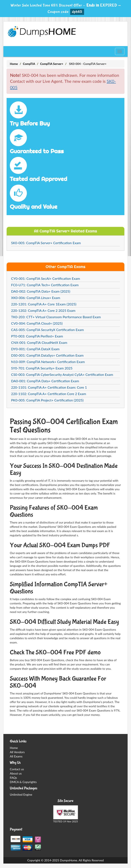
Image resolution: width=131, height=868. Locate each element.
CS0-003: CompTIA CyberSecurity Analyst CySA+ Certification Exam (62, 374)
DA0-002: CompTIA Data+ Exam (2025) (41, 291)
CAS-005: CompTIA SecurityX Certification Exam (47, 330)
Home (14, 64)
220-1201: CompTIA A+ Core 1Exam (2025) (44, 304)
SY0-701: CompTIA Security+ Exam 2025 (42, 368)
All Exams (16, 756)
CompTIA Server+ (52, 64)
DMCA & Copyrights (23, 782)
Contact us (17, 769)
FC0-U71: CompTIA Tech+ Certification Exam (45, 285)
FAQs (13, 778)
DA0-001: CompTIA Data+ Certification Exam (45, 381)
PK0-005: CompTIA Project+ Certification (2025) (47, 400)
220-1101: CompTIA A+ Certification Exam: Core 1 (49, 387)
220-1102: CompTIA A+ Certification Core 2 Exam (49, 394)
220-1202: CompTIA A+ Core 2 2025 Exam (43, 310)
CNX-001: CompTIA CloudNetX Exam (39, 342)
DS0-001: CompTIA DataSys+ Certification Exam (47, 355)
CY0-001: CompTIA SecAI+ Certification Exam (46, 278)
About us (16, 773)
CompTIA (29, 64)
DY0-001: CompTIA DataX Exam (35, 349)
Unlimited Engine (21, 794)
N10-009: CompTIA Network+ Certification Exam (48, 362)
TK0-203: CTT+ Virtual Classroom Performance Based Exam (56, 317)
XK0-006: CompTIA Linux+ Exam (36, 298)
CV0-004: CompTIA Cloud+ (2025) (37, 323)
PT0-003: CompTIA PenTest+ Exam (37, 336)
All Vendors (17, 752)
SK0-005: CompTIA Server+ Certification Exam (46, 243)
